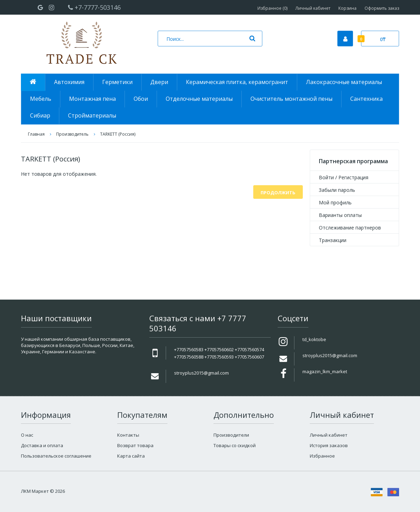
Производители (231, 435)
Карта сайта (131, 456)
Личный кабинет (313, 8)
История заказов (329, 445)
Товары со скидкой (235, 445)
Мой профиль (335, 202)
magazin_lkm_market (325, 371)
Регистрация (353, 177)
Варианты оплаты (340, 215)
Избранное (322, 456)
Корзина (347, 8)
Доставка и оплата (42, 445)
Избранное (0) (272, 8)
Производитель (72, 134)
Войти (326, 177)
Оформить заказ (382, 8)
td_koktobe (314, 339)
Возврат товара (135, 445)
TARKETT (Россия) (118, 134)
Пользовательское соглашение (56, 456)
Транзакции (333, 240)
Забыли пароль (337, 190)
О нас (27, 435)
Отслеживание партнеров (350, 228)
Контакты (128, 435)
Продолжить (278, 193)
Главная (36, 134)
